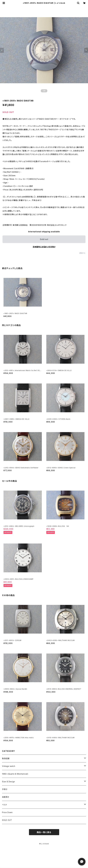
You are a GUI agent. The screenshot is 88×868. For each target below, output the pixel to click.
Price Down (7, 812)
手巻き (5, 789)
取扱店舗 (6, 758)
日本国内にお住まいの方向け (44, 247)
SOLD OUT (7, 820)
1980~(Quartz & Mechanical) (15, 774)
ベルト (5, 805)
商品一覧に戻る (44, 832)
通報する (82, 253)
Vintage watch (9, 766)
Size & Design (8, 782)
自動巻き (6, 797)
